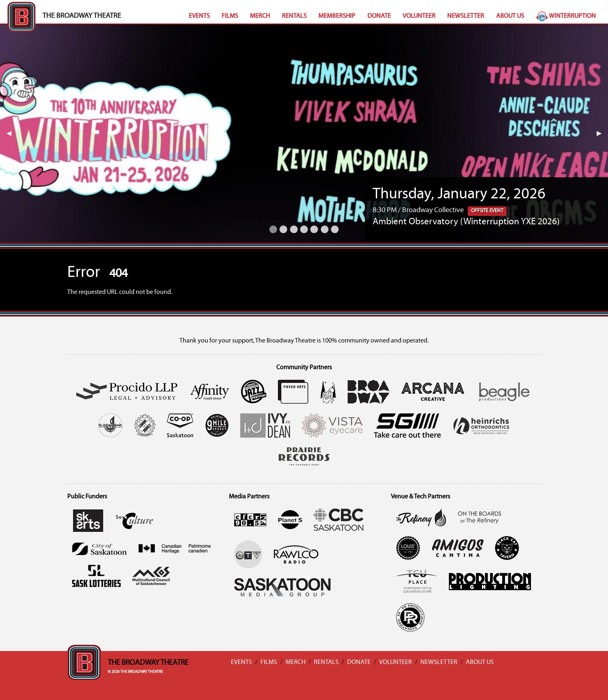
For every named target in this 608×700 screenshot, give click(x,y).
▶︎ (602, 134)
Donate (379, 16)
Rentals (294, 16)
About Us (510, 16)
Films (230, 16)
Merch (260, 16)
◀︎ (12, 134)
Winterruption (566, 16)
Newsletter (466, 16)
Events (199, 16)
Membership (337, 16)
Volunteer (419, 16)
